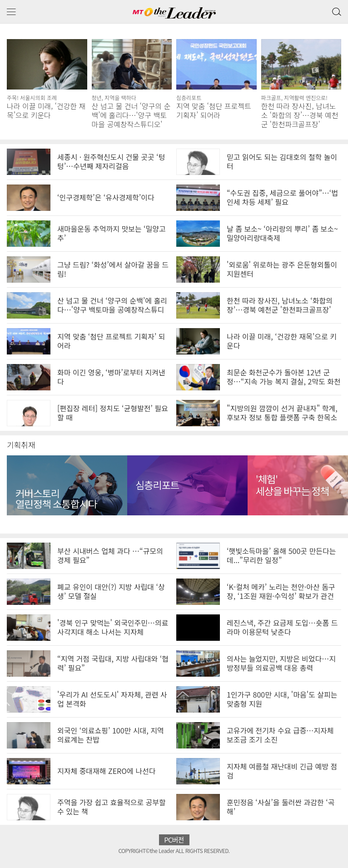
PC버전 (174, 840)
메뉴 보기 (11, 12)
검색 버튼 (336, 10)
